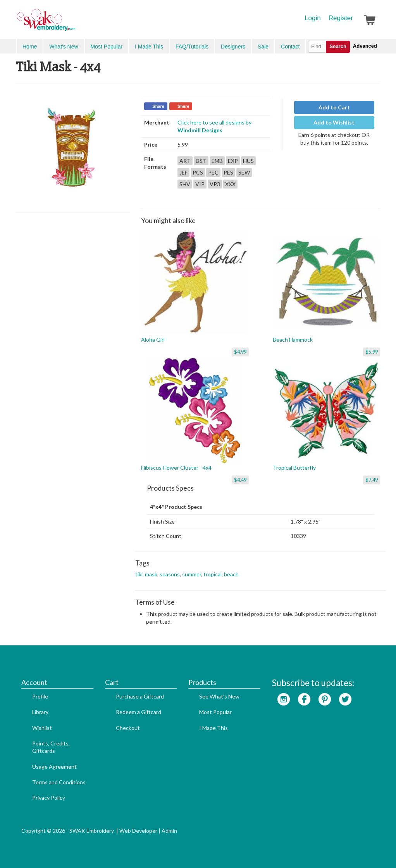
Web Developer (138, 831)
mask (151, 574)
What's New (64, 47)
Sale (263, 47)
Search (338, 46)
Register (341, 18)
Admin (169, 831)
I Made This (149, 47)
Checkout (128, 728)
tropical (213, 574)
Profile (40, 696)
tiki (139, 574)
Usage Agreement (54, 767)
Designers (233, 47)
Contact (290, 47)
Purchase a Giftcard (140, 696)
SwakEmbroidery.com (74, 23)
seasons (170, 574)
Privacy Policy (49, 798)
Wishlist (42, 728)
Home (30, 47)
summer (192, 574)
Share (158, 106)
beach (231, 574)
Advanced (365, 46)
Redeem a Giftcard (139, 712)
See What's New (219, 696)
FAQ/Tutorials (192, 47)
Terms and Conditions (59, 782)
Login (313, 18)
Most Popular (107, 47)
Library (40, 712)
